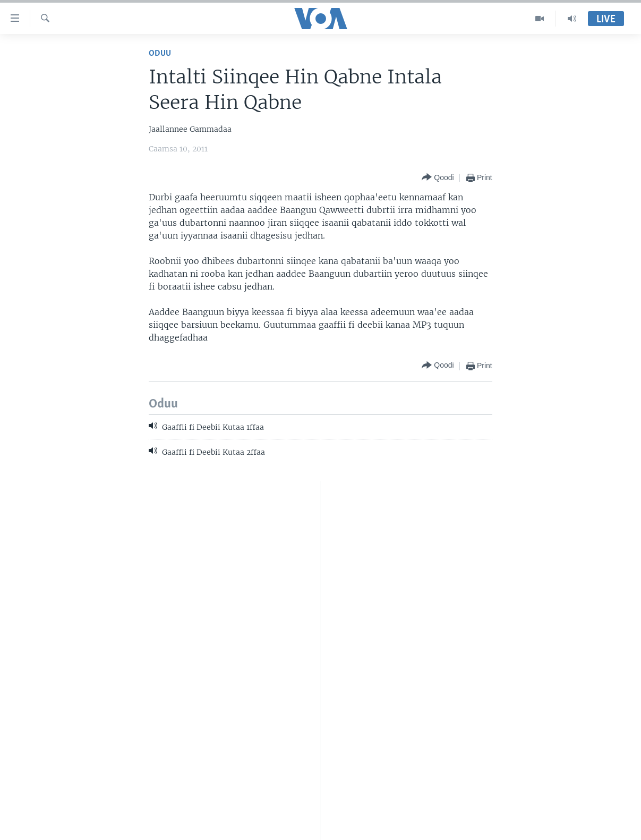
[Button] (438, 178)
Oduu (160, 53)
